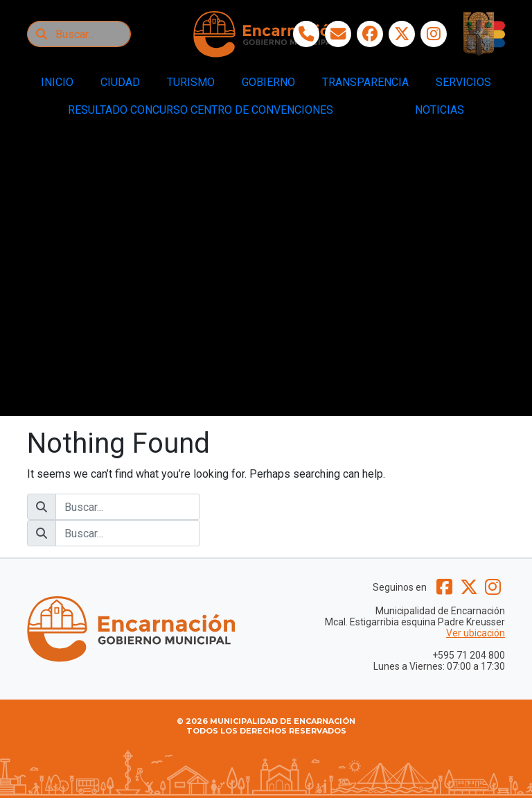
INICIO (57, 82)
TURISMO (191, 82)
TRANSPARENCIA (365, 82)
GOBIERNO (268, 82)
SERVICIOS (463, 82)
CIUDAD (120, 82)
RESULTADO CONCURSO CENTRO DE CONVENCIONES (201, 110)
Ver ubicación (476, 633)
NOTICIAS (440, 110)
